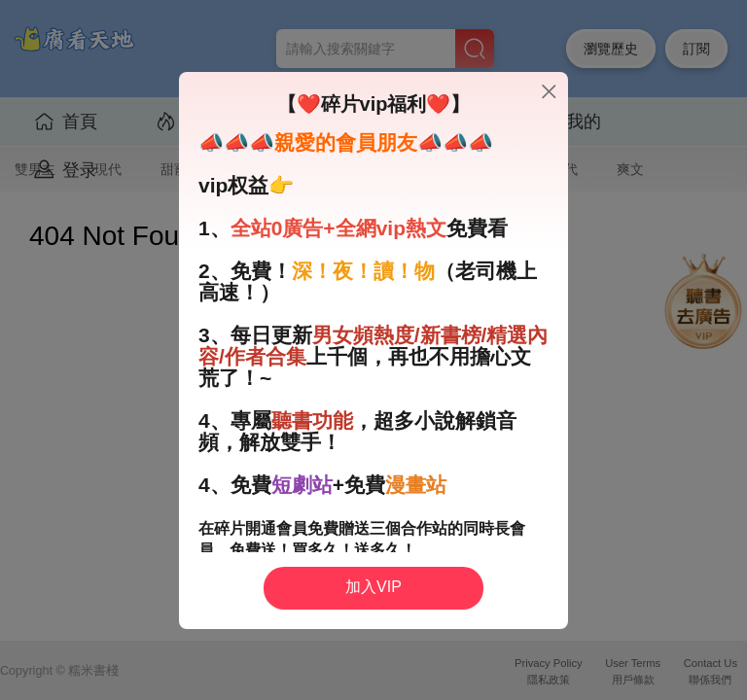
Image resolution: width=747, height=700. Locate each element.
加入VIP (373, 587)
